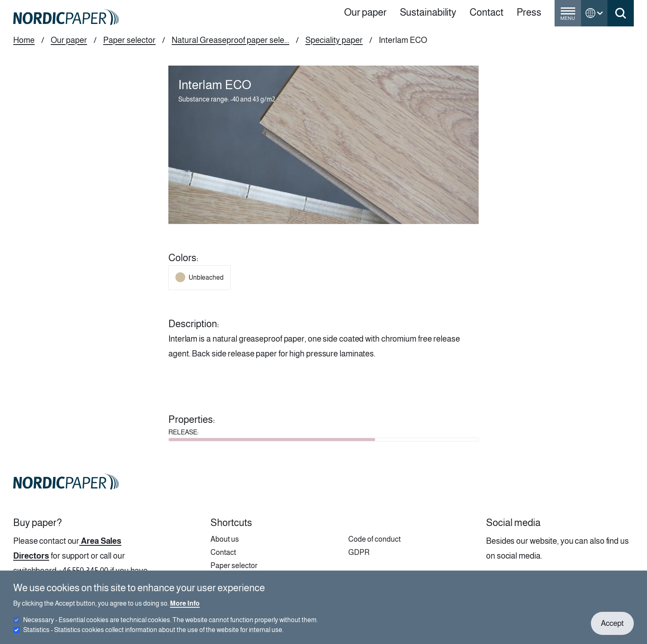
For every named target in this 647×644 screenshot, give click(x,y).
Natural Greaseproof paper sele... (230, 40)
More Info (185, 609)
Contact (223, 552)
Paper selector (129, 40)
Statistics (153, 635)
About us (225, 539)
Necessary (170, 625)
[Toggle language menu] (594, 13)
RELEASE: (183, 432)
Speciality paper (334, 40)
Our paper (69, 40)
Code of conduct (374, 539)
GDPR (359, 552)
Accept (612, 629)
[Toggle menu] (568, 17)
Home (24, 40)
